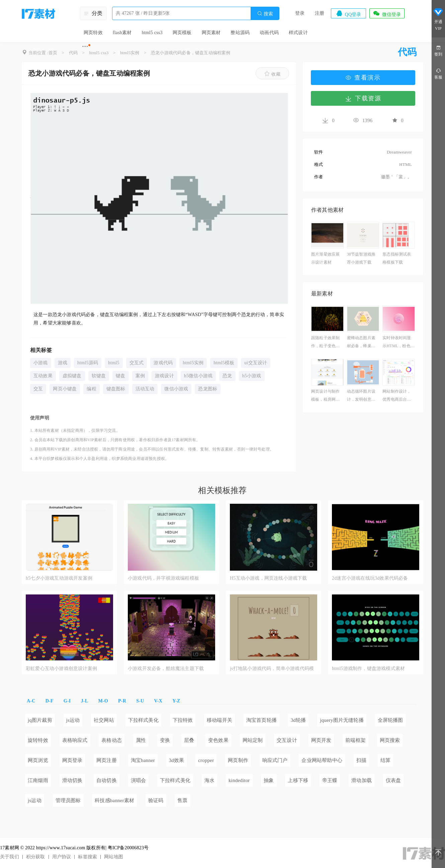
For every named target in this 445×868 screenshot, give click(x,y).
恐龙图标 (208, 389)
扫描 (361, 760)
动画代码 (269, 33)
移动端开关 (219, 720)
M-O (103, 701)
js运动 (73, 720)
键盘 (120, 376)
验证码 (156, 800)
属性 (141, 740)
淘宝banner (143, 760)
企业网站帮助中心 (322, 760)
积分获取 (36, 857)
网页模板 (182, 33)
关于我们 (10, 857)
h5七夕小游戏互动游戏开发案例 (59, 578)
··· (85, 46)
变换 (165, 740)
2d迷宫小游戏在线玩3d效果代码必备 (370, 578)
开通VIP (438, 19)
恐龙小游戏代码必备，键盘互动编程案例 (191, 53)
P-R (122, 701)
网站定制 (253, 740)
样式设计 (298, 33)
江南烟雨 (38, 780)
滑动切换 (72, 780)
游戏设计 (164, 376)
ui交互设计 (256, 363)
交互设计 (287, 740)
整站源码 (240, 33)
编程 (91, 389)
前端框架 (355, 740)
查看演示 (363, 78)
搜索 (265, 14)
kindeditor (239, 780)
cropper (206, 760)
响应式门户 (275, 760)
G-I (67, 701)
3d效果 (177, 760)
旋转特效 (38, 740)
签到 (438, 50)
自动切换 (107, 780)
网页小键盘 (65, 389)
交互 (38, 389)
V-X (158, 701)
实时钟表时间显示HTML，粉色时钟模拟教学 (398, 343)
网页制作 (238, 760)
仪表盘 (393, 780)
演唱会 (139, 780)
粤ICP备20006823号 (128, 848)
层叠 (189, 740)
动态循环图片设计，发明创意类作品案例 (361, 396)
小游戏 (41, 363)
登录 (300, 13)
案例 (140, 376)
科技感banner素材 (114, 800)
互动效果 (43, 376)
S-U (140, 701)
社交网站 (104, 720)
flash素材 (122, 33)
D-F (50, 701)
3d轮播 (298, 720)
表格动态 (112, 740)
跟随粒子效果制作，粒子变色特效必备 (325, 343)
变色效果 (218, 740)
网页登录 (72, 760)
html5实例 (130, 53)
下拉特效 (183, 720)
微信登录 (387, 13)
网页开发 (321, 740)
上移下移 (298, 780)
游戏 (63, 363)
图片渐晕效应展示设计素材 (325, 258)
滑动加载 (362, 780)
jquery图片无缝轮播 (342, 720)
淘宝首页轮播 (261, 720)
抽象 (269, 780)
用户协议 (62, 857)
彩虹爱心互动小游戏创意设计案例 (61, 668)
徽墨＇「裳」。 (396, 177)
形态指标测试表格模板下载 (397, 258)
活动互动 (145, 389)
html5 (114, 363)
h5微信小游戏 (198, 376)
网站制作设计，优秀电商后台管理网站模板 (397, 396)
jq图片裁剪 (40, 720)
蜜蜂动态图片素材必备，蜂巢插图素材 (361, 343)
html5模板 (224, 363)
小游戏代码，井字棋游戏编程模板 (163, 578)
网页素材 (211, 33)
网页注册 (107, 760)
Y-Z (176, 701)
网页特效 (93, 33)
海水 (209, 780)
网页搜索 (390, 740)
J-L (85, 701)
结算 (385, 760)
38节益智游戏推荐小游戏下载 (361, 258)
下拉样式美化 (143, 720)
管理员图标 (68, 800)
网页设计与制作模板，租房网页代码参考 (325, 396)
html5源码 (88, 363)
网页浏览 (38, 760)
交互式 (137, 363)
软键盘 (99, 376)
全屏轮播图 (390, 720)
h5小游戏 (252, 376)
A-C (31, 701)
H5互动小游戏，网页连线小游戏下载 (269, 578)
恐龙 (227, 376)
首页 (53, 53)
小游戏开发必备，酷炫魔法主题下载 (166, 668)
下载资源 (363, 98)
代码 (73, 53)
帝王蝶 (330, 780)
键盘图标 (116, 389)
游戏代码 (163, 363)
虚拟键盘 (72, 376)
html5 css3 (152, 33)
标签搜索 (87, 857)
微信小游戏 (176, 389)
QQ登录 (348, 13)
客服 (438, 73)
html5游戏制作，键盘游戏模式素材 (368, 668)
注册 (320, 13)
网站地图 (114, 857)
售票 (182, 800)
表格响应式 (75, 740)
